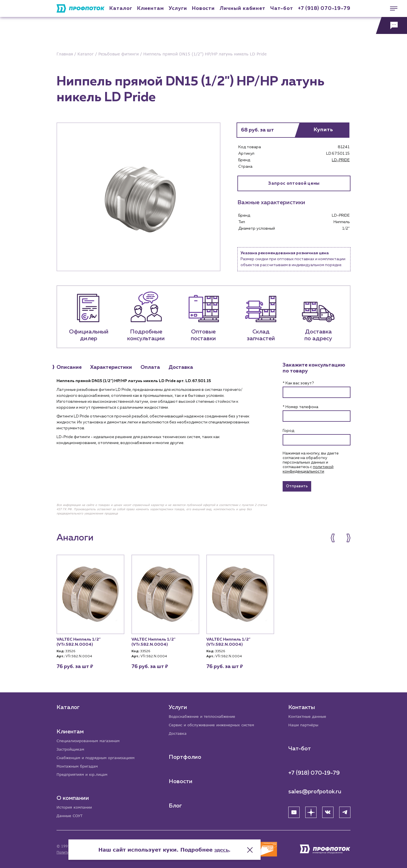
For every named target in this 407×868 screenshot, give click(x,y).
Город (288, 431)
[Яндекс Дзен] (311, 811)
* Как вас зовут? (298, 383)
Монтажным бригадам (79, 765)
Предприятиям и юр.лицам (84, 774)
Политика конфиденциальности (84, 852)
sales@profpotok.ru (315, 790)
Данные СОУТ (71, 816)
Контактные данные (309, 715)
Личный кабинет (243, 8)
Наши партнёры (305, 723)
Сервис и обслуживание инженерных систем (215, 723)
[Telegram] (345, 811)
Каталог (121, 8)
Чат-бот (282, 8)
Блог (176, 804)
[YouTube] (294, 811)
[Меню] (391, 8)
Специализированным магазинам (91, 739)
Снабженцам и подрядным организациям (99, 756)
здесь (261, 845)
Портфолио (186, 756)
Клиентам (151, 8)
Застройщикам (71, 748)
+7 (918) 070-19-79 (324, 8)
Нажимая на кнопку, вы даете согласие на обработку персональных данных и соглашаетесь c (311, 462)
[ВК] (328, 811)
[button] (336, 540)
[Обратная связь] (391, 25)
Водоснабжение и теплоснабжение (205, 715)
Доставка (178, 732)
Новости (181, 780)
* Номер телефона (300, 407)
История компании (76, 807)
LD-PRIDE (341, 160)
